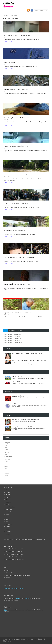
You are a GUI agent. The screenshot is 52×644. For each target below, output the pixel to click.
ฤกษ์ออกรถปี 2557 (16, 382)
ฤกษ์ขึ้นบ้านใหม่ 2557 (17, 376)
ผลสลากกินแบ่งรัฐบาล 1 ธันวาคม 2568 (12, 340)
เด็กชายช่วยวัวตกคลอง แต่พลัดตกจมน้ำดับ (16, 175)
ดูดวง (5, 451)
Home (11, 15)
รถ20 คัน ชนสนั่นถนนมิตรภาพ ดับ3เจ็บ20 (15, 230)
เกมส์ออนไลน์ (7, 468)
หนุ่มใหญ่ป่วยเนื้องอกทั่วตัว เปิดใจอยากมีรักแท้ (17, 284)
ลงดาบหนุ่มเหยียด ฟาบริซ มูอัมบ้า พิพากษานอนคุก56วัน (19, 257)
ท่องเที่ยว (6, 454)
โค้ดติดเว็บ (8, 578)
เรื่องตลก (6, 472)
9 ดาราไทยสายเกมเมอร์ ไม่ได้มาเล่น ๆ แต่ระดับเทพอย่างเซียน (27, 353)
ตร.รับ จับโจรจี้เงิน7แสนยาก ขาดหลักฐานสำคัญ (17, 35)
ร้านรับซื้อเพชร (27, 598)
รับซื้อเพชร (6, 588)
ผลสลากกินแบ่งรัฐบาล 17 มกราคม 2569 (13, 334)
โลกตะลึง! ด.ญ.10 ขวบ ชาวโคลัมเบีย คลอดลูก (16, 118)
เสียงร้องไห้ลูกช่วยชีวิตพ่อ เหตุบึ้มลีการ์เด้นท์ (16, 146)
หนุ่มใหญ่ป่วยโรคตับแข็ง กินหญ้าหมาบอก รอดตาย (18, 313)
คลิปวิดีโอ (6, 447)
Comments (12, 330)
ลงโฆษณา (8, 570)
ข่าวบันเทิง (6, 446)
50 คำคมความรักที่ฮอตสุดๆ (18, 396)
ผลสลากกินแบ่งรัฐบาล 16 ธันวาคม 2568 (13, 338)
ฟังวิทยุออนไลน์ (7, 460)
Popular (19, 330)
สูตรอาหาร (7, 465)
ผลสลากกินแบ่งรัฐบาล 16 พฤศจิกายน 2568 (13, 342)
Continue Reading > (8, 41)
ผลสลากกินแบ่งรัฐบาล (9, 456)
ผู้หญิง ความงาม (7, 458)
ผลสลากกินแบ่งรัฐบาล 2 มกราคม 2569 (12, 336)
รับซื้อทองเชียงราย (14, 588)
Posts (5, 330)
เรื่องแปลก (6, 475)
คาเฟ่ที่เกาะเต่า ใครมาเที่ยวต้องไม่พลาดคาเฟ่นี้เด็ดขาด (25, 420)
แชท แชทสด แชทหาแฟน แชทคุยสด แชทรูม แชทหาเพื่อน (18, 575)
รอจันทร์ (14, 403)
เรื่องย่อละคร (7, 474)
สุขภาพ (6, 463)
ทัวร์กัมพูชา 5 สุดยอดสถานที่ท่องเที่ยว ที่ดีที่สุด (23, 427)
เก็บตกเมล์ (6, 470)
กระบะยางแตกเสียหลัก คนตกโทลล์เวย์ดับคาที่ (17, 203)
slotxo (21, 588)
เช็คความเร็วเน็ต (9, 573)
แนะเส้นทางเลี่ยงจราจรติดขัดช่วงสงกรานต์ (16, 89)
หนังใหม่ (6, 467)
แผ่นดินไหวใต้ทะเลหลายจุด (12, 62)
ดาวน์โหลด (7, 449)
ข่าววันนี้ (6, 444)
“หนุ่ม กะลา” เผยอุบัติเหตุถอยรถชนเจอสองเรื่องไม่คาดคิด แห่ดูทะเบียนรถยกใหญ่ (29, 361)
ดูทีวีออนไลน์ (7, 453)
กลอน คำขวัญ (7, 442)
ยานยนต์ (6, 461)
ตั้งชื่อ (5, 610)
